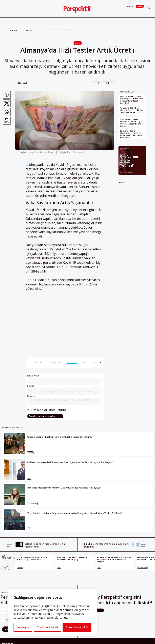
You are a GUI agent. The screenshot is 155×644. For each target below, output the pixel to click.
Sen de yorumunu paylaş (42, 416)
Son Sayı (130, 7)
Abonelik (140, 6)
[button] (5, 8)
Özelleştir (23, 627)
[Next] (7, 568)
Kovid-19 (78, 43)
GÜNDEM (29, 30)
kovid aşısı (105, 83)
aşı (100, 83)
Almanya (95, 83)
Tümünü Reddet (47, 627)
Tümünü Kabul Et (77, 627)
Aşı (27, 165)
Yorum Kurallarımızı (72, 363)
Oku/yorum (123, 149)
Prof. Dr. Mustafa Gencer (127, 172)
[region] (52, 612)
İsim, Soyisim (65, 379)
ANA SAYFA (14, 30)
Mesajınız (65, 400)
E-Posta (65, 390)
